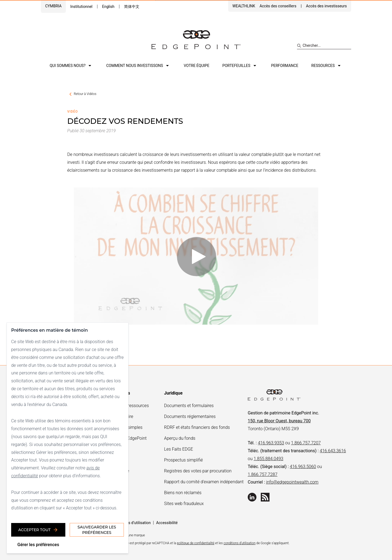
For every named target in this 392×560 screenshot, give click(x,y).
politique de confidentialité (196, 543)
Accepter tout (38, 530)
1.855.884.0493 (269, 459)
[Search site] (324, 46)
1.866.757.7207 (306, 443)
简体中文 (132, 7)
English (108, 7)
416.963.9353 (271, 443)
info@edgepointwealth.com (292, 482)
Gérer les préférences (38, 545)
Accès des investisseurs (326, 6)
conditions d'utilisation (239, 543)
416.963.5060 (303, 467)
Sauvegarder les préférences (97, 530)
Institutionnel (81, 7)
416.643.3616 (333, 451)
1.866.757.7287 (263, 474)
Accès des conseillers (278, 6)
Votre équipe (197, 66)
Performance (285, 66)
